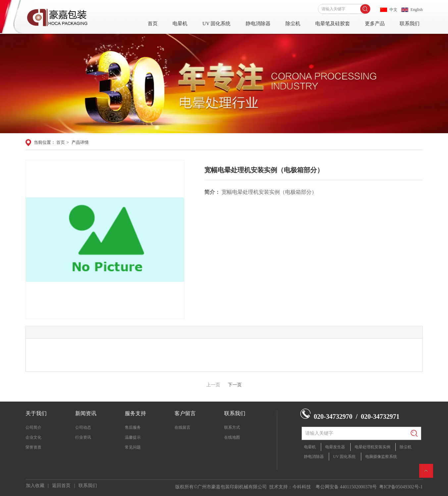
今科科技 (302, 487)
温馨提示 (133, 437)
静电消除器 (258, 24)
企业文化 (33, 437)
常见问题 (133, 447)
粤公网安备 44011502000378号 (346, 487)
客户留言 (185, 413)
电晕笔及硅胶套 (333, 24)
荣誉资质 (33, 447)
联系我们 (410, 24)
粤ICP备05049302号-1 (401, 487)
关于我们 (36, 413)
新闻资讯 (86, 413)
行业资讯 (83, 437)
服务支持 (135, 413)
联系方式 (232, 427)
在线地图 (232, 437)
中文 (393, 10)
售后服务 (133, 427)
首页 (153, 24)
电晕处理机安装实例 (373, 447)
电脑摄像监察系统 (381, 457)
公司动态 (83, 427)
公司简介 (33, 427)
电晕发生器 (335, 447)
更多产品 (375, 24)
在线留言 (182, 427)
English (417, 10)
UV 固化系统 (216, 24)
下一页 (235, 385)
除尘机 (293, 24)
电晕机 (180, 24)
